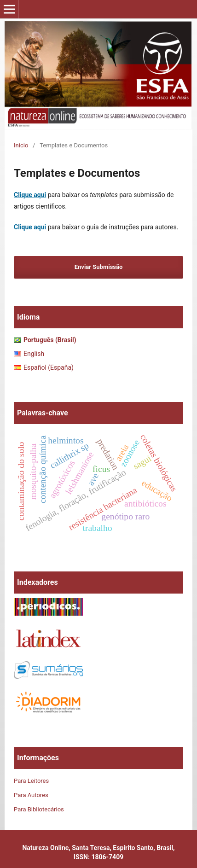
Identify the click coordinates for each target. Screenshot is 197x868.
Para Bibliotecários (39, 809)
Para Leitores (31, 781)
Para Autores (31, 795)
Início (21, 145)
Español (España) (49, 367)
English (34, 354)
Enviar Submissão (99, 267)
